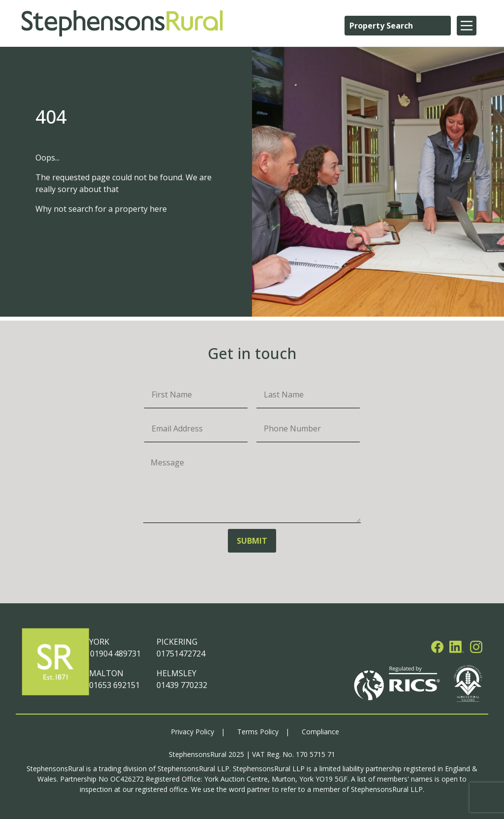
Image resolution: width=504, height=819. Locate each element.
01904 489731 (115, 654)
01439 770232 (182, 685)
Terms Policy (258, 732)
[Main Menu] (467, 26)
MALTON (106, 673)
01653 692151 (114, 685)
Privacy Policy (192, 732)
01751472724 (181, 654)
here (158, 209)
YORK (99, 642)
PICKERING (177, 642)
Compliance (320, 732)
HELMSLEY (176, 673)
